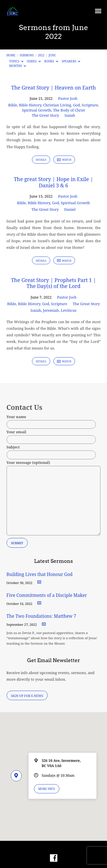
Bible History (30, 105)
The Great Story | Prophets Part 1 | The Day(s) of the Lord (53, 283)
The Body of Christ (69, 110)
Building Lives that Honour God (40, 574)
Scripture (90, 105)
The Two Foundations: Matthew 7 (42, 616)
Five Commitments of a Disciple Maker (47, 595)
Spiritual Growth (37, 110)
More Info (47, 789)
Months (18, 66)
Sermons (27, 55)
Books (51, 61)
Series (34, 61)
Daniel (70, 209)
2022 (41, 55)
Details (41, 160)
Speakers (71, 61)
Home (11, 55)
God (76, 105)
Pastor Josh (68, 98)
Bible (12, 105)
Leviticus (69, 310)
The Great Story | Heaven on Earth (53, 88)
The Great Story (46, 115)
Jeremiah (51, 310)
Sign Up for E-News (27, 696)
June (52, 55)
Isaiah (70, 115)
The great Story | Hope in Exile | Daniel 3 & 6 (53, 182)
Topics (16, 61)
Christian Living (57, 105)
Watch (64, 160)
